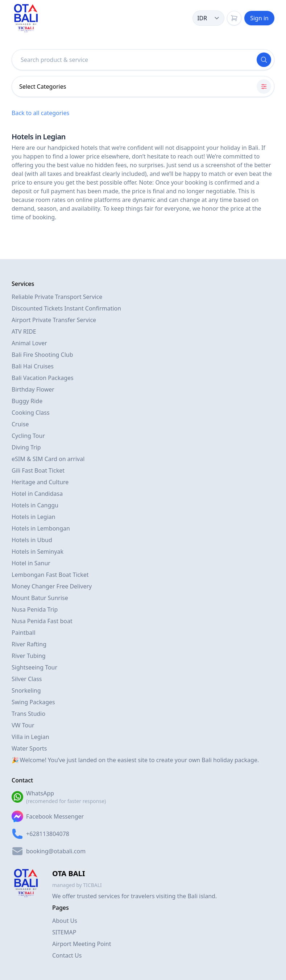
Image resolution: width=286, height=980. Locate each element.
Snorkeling (26, 690)
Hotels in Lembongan (41, 528)
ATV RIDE (24, 331)
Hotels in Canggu (35, 505)
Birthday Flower (33, 389)
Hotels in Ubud (32, 540)
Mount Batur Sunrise (40, 598)
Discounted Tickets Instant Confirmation (66, 308)
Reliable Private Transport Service (57, 297)
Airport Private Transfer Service (54, 320)
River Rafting (29, 644)
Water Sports (29, 748)
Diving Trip (26, 447)
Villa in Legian (30, 737)
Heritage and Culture (40, 482)
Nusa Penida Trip (35, 609)
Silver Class (27, 679)
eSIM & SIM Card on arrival (48, 459)
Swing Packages (33, 702)
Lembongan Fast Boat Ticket (50, 575)
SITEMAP (64, 932)
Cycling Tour (28, 436)
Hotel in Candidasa (37, 494)
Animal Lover (29, 343)
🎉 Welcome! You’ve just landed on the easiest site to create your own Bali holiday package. (135, 760)
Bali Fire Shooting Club (42, 355)
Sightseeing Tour (34, 667)
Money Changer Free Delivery (52, 586)
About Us (65, 921)
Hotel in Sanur (31, 563)
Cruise (20, 424)
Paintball (24, 633)
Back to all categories (40, 113)
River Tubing (29, 656)
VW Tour (23, 725)
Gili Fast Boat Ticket (38, 470)
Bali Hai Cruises (33, 366)
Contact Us (67, 955)
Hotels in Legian (34, 517)
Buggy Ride (27, 401)
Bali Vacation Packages (43, 378)
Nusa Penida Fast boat (42, 621)
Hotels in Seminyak (38, 552)
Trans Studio (28, 714)
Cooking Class (31, 413)
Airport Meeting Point (82, 944)
